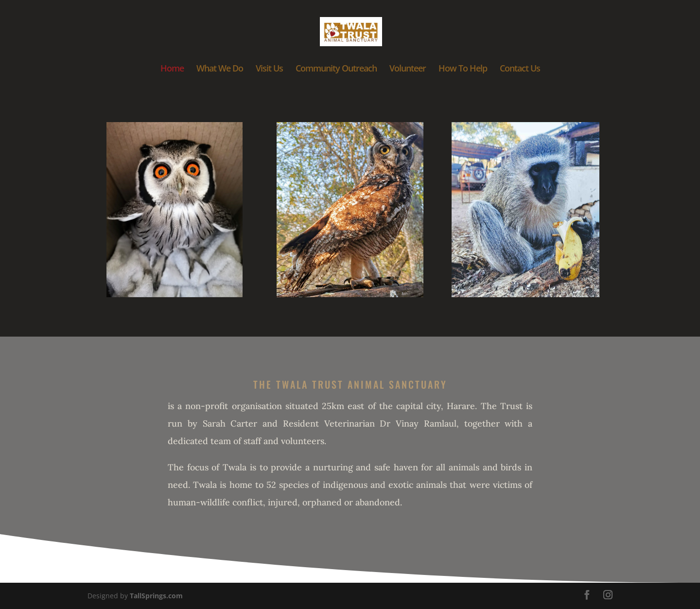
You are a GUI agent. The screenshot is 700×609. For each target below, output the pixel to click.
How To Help (463, 69)
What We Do (220, 69)
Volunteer (408, 69)
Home (172, 69)
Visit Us (269, 69)
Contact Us (520, 69)
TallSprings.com (156, 596)
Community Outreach (336, 69)
